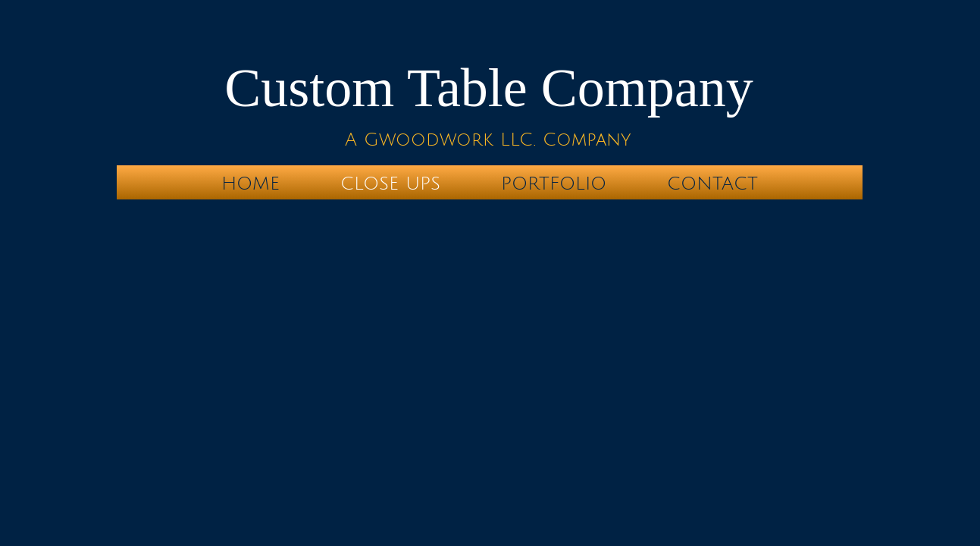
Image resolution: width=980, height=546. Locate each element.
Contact (712, 184)
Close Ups (390, 184)
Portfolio (554, 184)
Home (250, 184)
